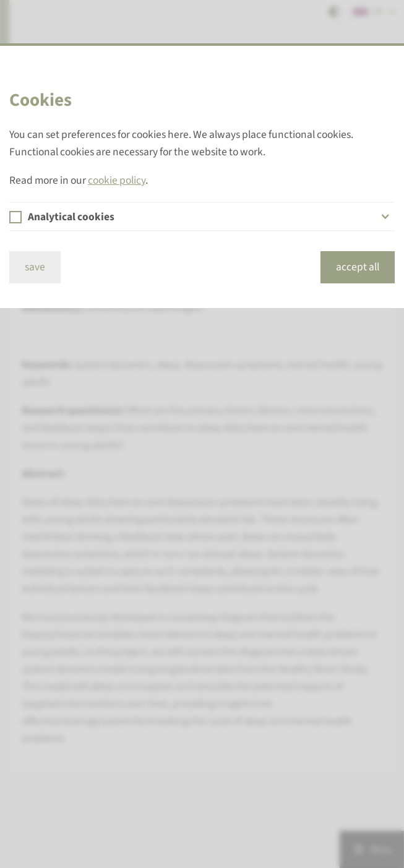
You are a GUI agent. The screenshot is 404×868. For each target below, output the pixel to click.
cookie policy (117, 180)
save (35, 267)
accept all (358, 267)
